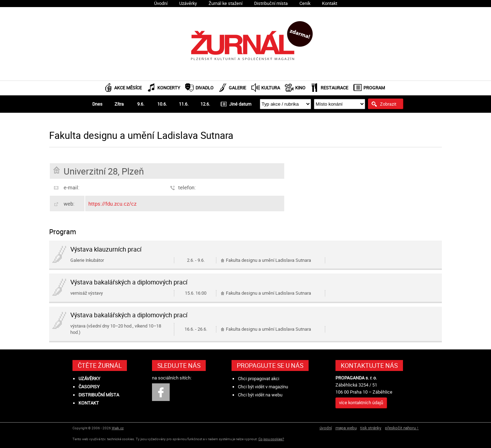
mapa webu (346, 428)
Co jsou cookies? (271, 439)
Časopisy (89, 387)
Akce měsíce (128, 88)
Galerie (237, 88)
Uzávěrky (188, 3)
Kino (300, 88)
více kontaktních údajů (361, 403)
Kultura (271, 88)
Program (374, 88)
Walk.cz (118, 428)
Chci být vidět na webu (260, 395)
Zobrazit (388, 104)
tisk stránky (371, 428)
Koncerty (169, 88)
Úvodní (161, 3)
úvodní (326, 428)
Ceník (305, 3)
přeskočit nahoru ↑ (402, 428)
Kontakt (330, 3)
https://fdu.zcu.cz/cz (112, 204)
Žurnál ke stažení (226, 3)
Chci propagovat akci (259, 379)
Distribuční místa (271, 3)
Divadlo (204, 88)
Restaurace (334, 88)
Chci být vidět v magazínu (263, 387)
